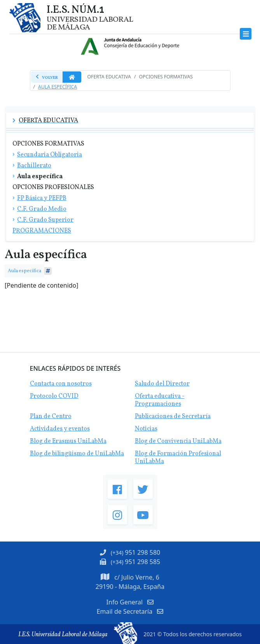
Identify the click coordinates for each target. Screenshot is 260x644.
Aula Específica (58, 87)
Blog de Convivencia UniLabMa (178, 441)
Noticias (146, 429)
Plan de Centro (51, 417)
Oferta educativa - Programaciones (160, 400)
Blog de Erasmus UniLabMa (68, 441)
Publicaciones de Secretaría (173, 417)
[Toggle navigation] (246, 34)
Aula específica (24, 271)
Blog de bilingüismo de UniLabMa (77, 454)
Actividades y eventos (60, 429)
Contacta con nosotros (61, 384)
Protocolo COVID (54, 396)
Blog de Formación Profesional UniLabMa (178, 458)
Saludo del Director (162, 384)
